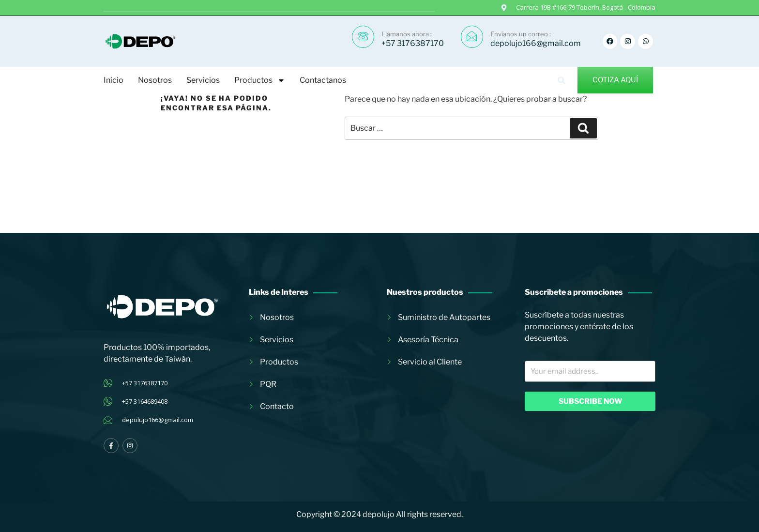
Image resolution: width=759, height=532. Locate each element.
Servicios (203, 80)
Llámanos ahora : (407, 34)
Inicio (114, 80)
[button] (562, 80)
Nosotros (155, 80)
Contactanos (323, 80)
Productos (260, 80)
